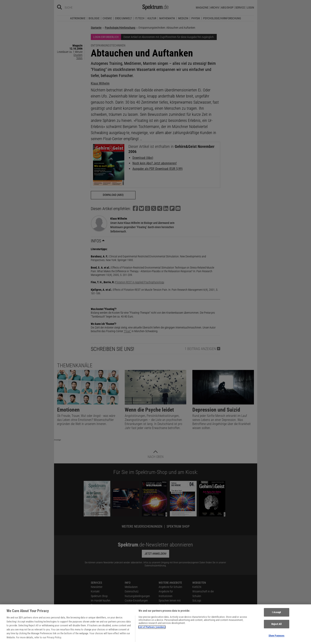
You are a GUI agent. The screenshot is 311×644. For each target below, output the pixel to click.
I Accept (276, 615)
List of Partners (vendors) (152, 629)
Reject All (276, 626)
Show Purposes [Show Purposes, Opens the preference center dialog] (277, 638)
